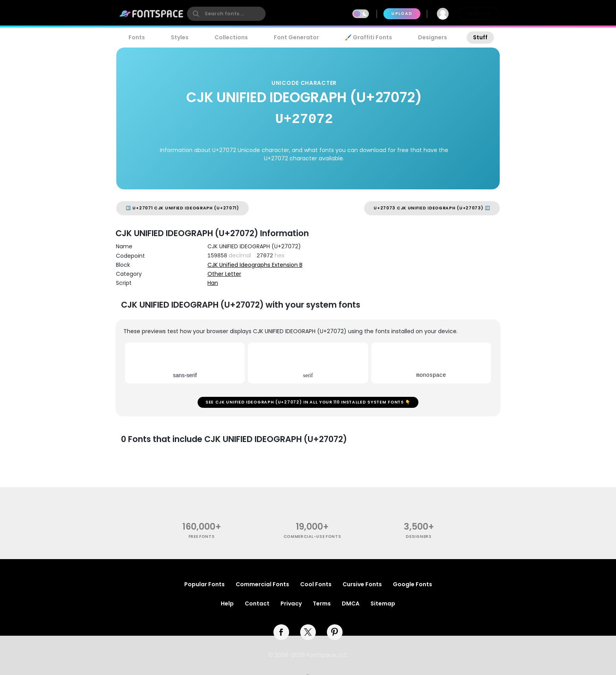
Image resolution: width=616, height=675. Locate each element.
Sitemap (383, 603)
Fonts (137, 37)
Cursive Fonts (362, 584)
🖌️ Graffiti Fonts (368, 37)
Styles (180, 37)
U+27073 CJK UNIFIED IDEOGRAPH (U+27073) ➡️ (432, 208)
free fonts (202, 537)
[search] (226, 14)
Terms (322, 603)
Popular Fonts (204, 584)
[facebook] (281, 632)
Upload (402, 14)
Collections (231, 37)
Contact (257, 603)
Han (213, 283)
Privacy (291, 603)
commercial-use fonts (313, 537)
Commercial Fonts (262, 584)
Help (227, 603)
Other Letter (224, 274)
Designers (433, 37)
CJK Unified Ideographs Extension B (255, 265)
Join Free (478, 14)
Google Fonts (412, 584)
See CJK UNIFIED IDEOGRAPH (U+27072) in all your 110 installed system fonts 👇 (308, 402)
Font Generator (296, 37)
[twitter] (308, 632)
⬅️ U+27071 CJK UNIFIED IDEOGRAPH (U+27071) (182, 208)
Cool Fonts (316, 584)
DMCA (351, 603)
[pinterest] (335, 632)
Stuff (480, 37)
